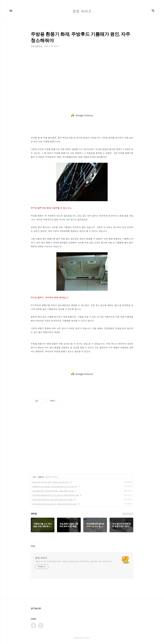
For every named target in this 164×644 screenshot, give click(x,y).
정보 (34, 477)
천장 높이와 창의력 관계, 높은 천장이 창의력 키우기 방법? (53, 500)
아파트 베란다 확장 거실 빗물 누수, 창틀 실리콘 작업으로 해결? (54, 504)
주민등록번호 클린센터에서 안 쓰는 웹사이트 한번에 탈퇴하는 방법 (55, 495)
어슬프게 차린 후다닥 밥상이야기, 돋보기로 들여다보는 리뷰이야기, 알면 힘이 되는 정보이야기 (73, 561)
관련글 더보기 (128, 513)
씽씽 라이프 (41, 558)
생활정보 (41, 477)
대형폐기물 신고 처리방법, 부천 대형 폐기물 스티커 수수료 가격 (55, 486)
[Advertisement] (82, 73)
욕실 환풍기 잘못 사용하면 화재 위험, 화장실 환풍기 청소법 (53, 491)
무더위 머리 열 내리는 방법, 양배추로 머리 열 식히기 (51, 482)
